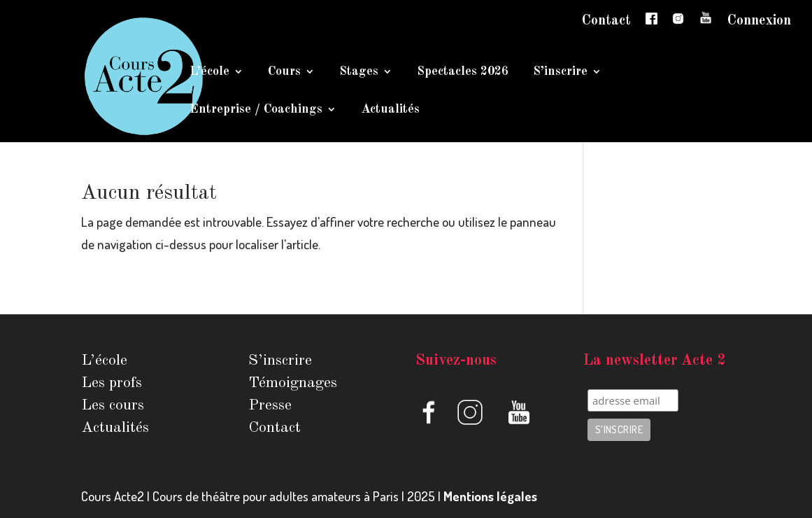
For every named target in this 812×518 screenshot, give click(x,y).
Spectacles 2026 (463, 72)
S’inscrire (560, 72)
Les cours (113, 405)
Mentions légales (490, 496)
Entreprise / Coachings (256, 110)
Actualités (390, 110)
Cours (284, 72)
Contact (606, 21)
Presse (270, 405)
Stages (359, 72)
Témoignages (293, 383)
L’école (209, 72)
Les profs (112, 383)
